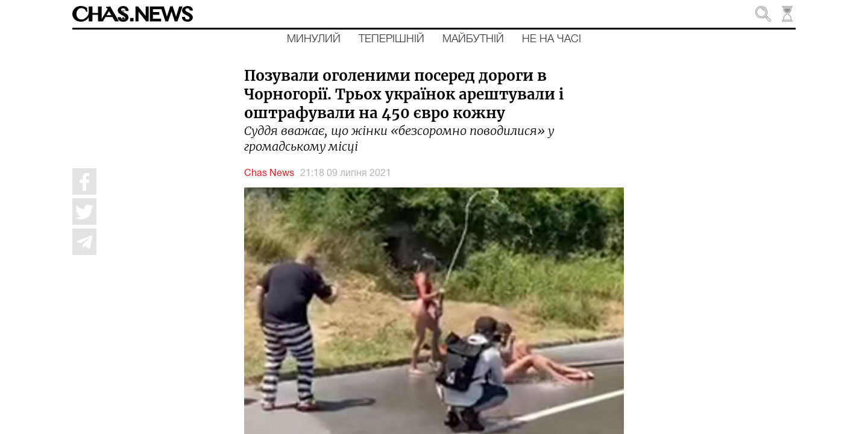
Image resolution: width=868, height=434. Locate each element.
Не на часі (552, 39)
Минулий (314, 39)
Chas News (269, 174)
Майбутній (473, 39)
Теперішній (392, 39)
